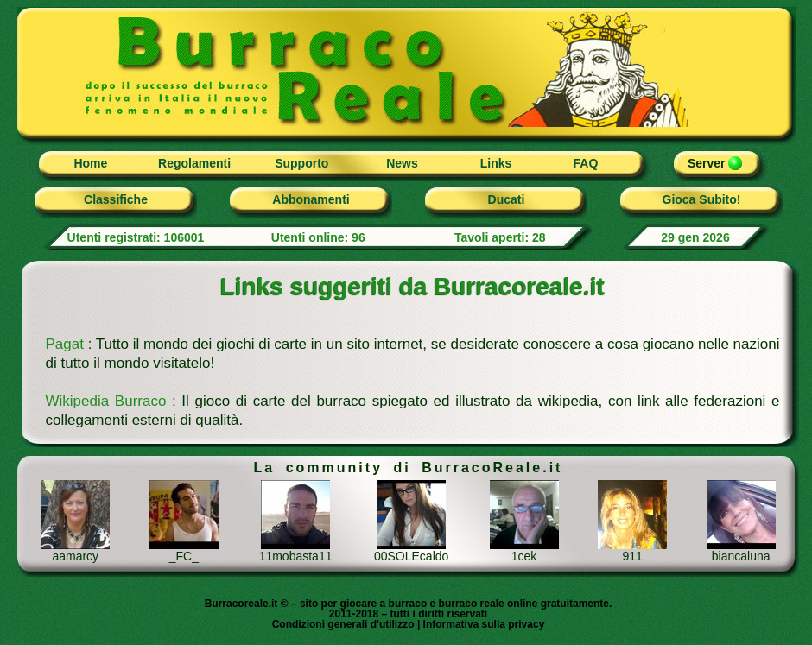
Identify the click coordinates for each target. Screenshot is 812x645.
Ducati (507, 199)
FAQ (586, 163)
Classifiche (116, 199)
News (402, 163)
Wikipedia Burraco (106, 401)
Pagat (65, 344)
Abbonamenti (311, 199)
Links (496, 163)
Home (90, 163)
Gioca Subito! (702, 199)
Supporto (301, 163)
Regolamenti (194, 163)
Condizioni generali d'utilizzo (343, 624)
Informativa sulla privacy (484, 624)
